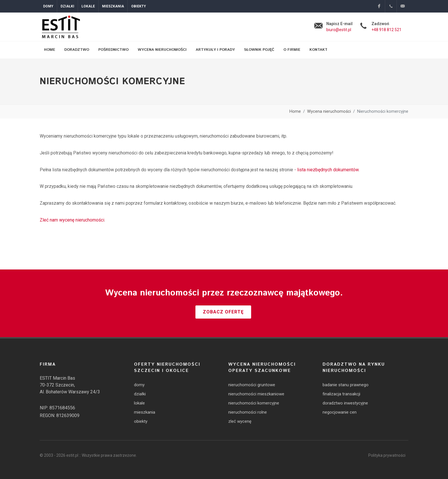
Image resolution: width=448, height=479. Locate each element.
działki (140, 394)
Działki (67, 6)
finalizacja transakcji (341, 394)
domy (139, 385)
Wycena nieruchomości (329, 111)
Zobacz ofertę (223, 312)
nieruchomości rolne (248, 412)
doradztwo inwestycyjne (345, 403)
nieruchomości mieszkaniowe (256, 394)
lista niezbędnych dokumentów (328, 170)
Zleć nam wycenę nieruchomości (72, 220)
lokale (139, 403)
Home (295, 111)
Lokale (88, 6)
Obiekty (139, 6)
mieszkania (145, 412)
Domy (48, 6)
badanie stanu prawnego (346, 385)
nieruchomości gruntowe (252, 385)
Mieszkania (113, 6)
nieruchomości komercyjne (254, 403)
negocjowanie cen (340, 412)
